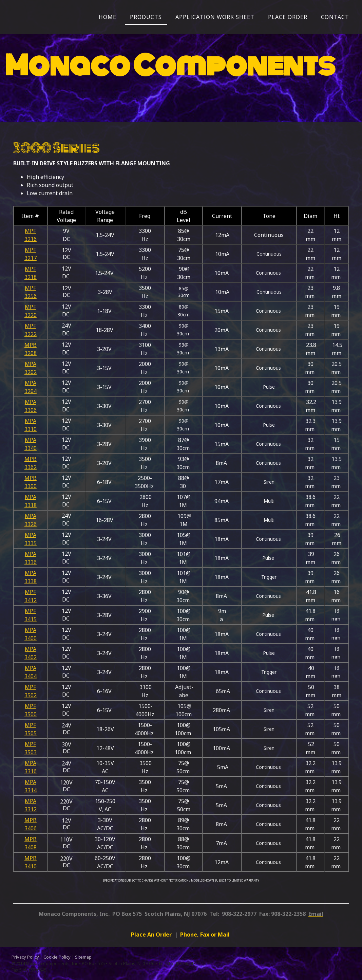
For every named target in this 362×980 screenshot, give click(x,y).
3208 (31, 353)
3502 (31, 695)
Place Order (288, 17)
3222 (31, 334)
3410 (31, 866)
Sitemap (83, 957)
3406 (31, 828)
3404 (31, 676)
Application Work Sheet (215, 17)
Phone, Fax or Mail (205, 935)
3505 (31, 733)
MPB (31, 345)
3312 (31, 809)
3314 (31, 790)
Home (108, 17)
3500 (31, 714)
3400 (31, 638)
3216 (31, 239)
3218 (31, 277)
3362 (31, 467)
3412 (31, 600)
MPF (30, 231)
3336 (31, 562)
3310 (31, 429)
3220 (31, 315)
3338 (31, 581)
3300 (31, 486)
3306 (31, 410)
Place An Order (151, 935)
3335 (31, 543)
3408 (31, 847)
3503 (31, 752)
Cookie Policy (57, 957)
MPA (31, 364)
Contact (335, 17)
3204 (31, 391)
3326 (31, 524)
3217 (31, 258)
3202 (31, 372)
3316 (31, 771)
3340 (31, 448)
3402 (31, 657)
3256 (31, 296)
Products (146, 17)
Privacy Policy (25, 957)
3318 (31, 505)
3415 (31, 619)
